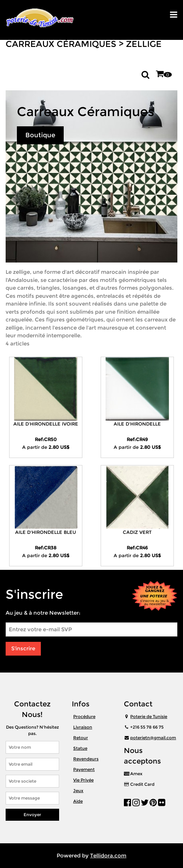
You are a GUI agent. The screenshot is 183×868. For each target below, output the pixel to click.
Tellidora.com (108, 855)
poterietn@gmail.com (153, 738)
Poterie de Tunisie (149, 716)
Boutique (40, 135)
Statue (80, 748)
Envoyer (32, 815)
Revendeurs (86, 759)
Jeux (78, 791)
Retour (81, 738)
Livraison (83, 727)
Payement (84, 769)
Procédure (84, 716)
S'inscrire (23, 648)
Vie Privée (83, 780)
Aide (78, 801)
